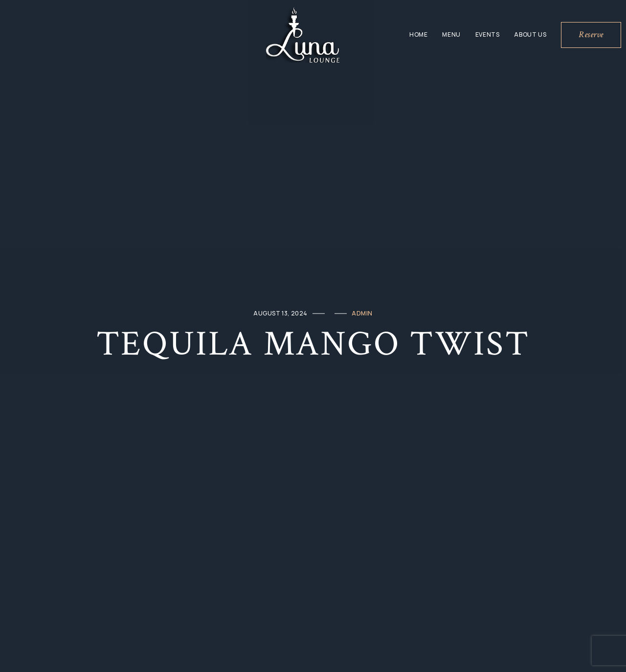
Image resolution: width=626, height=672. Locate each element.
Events (488, 34)
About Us (530, 34)
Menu (451, 34)
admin (362, 313)
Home (418, 34)
